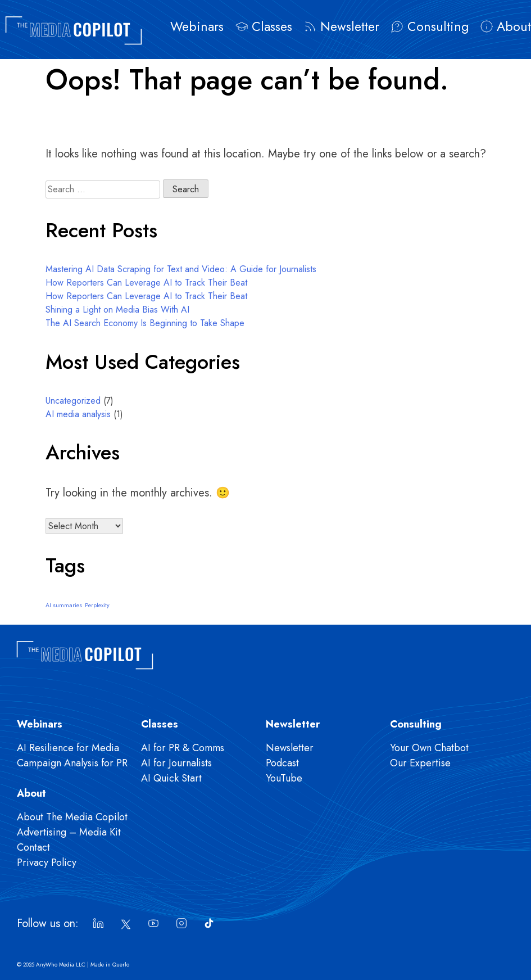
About (514, 26)
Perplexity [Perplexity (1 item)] (97, 605)
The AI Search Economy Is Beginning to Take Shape (145, 323)
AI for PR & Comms (183, 748)
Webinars (197, 26)
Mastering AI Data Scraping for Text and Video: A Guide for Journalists (181, 269)
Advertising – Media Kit (69, 832)
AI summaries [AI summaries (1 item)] (64, 605)
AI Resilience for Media (68, 748)
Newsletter (350, 26)
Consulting (438, 26)
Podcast (282, 763)
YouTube (284, 778)
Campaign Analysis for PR (72, 763)
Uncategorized (73, 401)
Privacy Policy (47, 862)
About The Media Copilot (72, 817)
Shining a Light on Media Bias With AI (117, 310)
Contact (33, 847)
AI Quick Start (171, 778)
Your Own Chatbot (429, 748)
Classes (272, 26)
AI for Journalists (176, 763)
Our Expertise (420, 763)
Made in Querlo (110, 965)
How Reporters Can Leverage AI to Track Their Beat (146, 283)
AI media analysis (78, 414)
